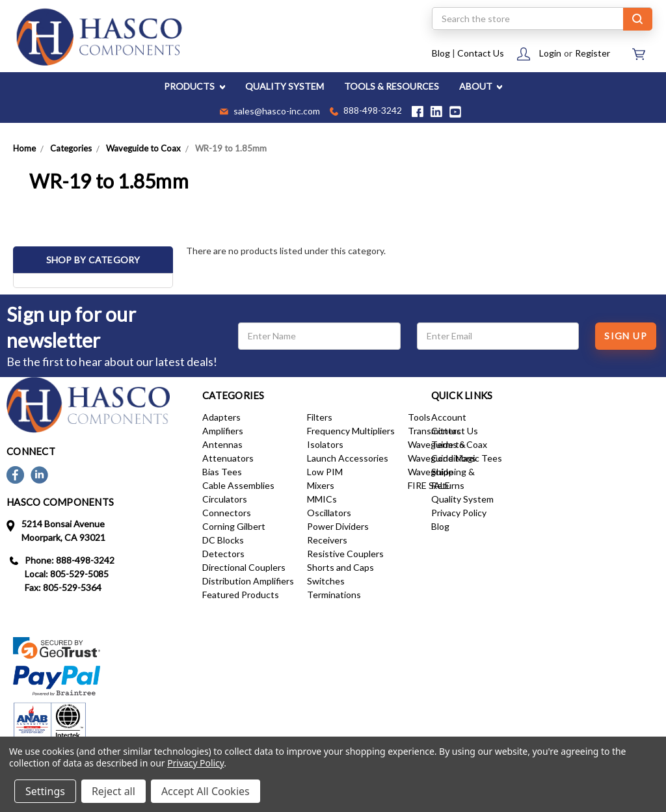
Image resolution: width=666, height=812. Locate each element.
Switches (326, 581)
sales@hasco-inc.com (270, 112)
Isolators (325, 444)
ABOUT (481, 86)
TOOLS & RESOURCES (392, 86)
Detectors (223, 554)
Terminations (334, 595)
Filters (320, 417)
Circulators (225, 499)
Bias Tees (222, 472)
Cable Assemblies (238, 485)
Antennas (222, 444)
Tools (419, 417)
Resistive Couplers (345, 554)
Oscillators (329, 513)
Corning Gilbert (234, 526)
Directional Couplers (244, 567)
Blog (441, 53)
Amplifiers (223, 431)
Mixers (321, 485)
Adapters (221, 417)
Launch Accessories (348, 458)
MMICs (322, 499)
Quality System (462, 499)
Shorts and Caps (340, 567)
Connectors (227, 513)
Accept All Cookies (206, 791)
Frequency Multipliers (351, 431)
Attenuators (228, 458)
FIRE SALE (429, 485)
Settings (45, 791)
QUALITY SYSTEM (285, 86)
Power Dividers (338, 526)
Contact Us (481, 53)
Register (593, 53)
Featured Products (241, 595)
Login (550, 53)
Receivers (327, 540)
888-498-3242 (366, 111)
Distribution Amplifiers (248, 581)
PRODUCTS (194, 86)
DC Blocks (223, 540)
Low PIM (325, 472)
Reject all (113, 791)
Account (449, 417)
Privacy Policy (459, 513)
